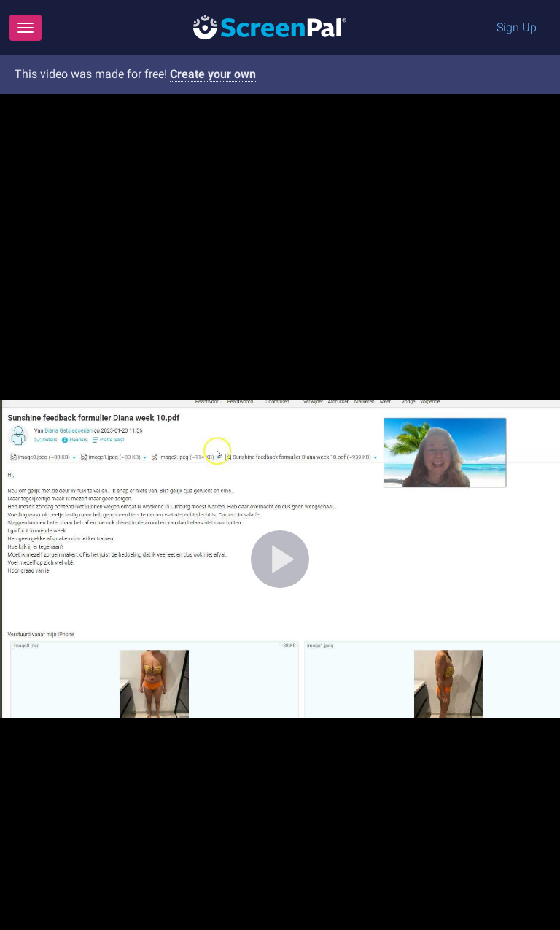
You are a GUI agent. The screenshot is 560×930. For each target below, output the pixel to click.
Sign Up (517, 27)
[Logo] (270, 27)
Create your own (213, 74)
